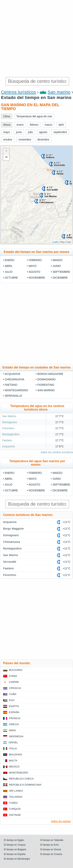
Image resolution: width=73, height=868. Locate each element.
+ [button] (6, 151)
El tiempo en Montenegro (17, 859)
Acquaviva (12, 374)
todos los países (61, 821)
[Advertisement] (36, 38)
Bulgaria (16, 670)
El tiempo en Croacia (51, 854)
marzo (58, 260)
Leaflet (55, 242)
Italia (13, 748)
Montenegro (19, 773)
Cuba (13, 694)
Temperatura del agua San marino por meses (37, 463)
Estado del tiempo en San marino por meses (36, 252)
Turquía (15, 809)
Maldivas (15, 755)
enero (10, 260)
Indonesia (16, 736)
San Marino (46, 390)
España (14, 712)
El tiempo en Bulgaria (15, 849)
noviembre (37, 278)
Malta (13, 761)
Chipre (14, 682)
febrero (35, 260)
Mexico (14, 767)
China (13, 676)
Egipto (14, 706)
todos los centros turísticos (57, 452)
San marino (59, 92)
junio (57, 266)
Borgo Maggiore (50, 374)
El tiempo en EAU (50, 845)
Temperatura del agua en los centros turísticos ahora (37, 408)
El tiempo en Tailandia (52, 840)
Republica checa (21, 779)
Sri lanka (16, 791)
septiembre (61, 272)
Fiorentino (46, 385)
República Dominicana (25, 785)
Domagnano (46, 379)
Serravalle (13, 396)
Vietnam (15, 815)
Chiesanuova (15, 379)
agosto (34, 272)
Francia (15, 718)
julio (9, 272)
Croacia (15, 688)
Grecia (14, 724)
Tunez (13, 803)
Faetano (11, 385)
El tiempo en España (15, 854)
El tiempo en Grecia (51, 849)
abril (9, 266)
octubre (11, 278)
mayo (33, 266)
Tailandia (16, 797)
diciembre (60, 278)
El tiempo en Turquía (15, 845)
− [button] (6, 157)
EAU (12, 700)
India (12, 730)
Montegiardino (16, 390)
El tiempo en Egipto (14, 840)
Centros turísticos (18, 92)
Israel (13, 742)
